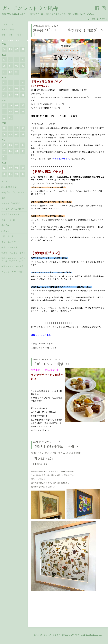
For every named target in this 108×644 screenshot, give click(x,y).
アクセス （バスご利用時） (13, 209)
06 (17, 66)
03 (10, 49)
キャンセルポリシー (10, 242)
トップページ (7, 24)
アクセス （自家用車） (12, 203)
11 (10, 60)
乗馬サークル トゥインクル (13, 253)
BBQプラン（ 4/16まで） (13, 192)
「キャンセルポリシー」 (61, 159)
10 (17, 60)
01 (23, 49)
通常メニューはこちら (41, 335)
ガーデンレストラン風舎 (30, 9)
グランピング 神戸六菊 (12, 272)
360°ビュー (6, 231)
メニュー (5, 181)
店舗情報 (5, 225)
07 (10, 66)
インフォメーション (10, 41)
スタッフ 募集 (8, 30)
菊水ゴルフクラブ (9, 247)
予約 (3, 198)
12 (4, 60)
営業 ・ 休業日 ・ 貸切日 (12, 35)
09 (23, 60)
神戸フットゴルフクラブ (12, 266)
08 (4, 66)
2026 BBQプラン (9, 187)
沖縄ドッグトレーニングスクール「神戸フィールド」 (13, 260)
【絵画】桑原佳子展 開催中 (55, 447)
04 (4, 49)
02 (17, 49)
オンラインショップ (10, 214)
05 (23, 66)
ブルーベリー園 (8, 220)
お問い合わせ (7, 236)
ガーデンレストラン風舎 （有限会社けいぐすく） (61, 635)
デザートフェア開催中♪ (52, 364)
